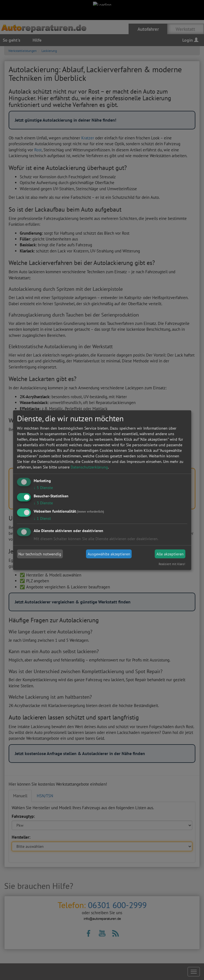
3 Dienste (43, 503)
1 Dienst (42, 518)
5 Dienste (43, 488)
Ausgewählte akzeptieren (109, 554)
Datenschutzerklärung (89, 467)
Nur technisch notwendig (40, 554)
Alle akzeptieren (170, 554)
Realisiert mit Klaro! (172, 564)
